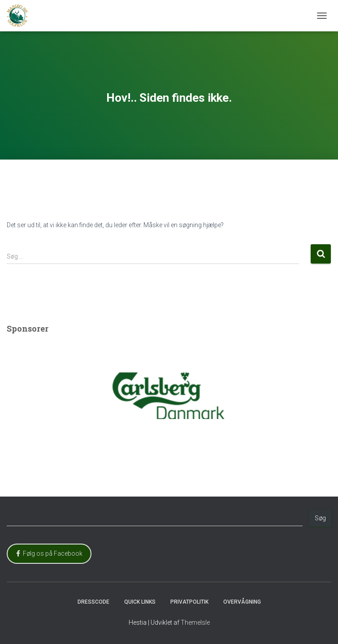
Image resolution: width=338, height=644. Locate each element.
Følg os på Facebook (49, 553)
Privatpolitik (189, 602)
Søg (320, 518)
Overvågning (242, 602)
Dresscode (93, 602)
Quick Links (140, 602)
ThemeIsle (195, 622)
